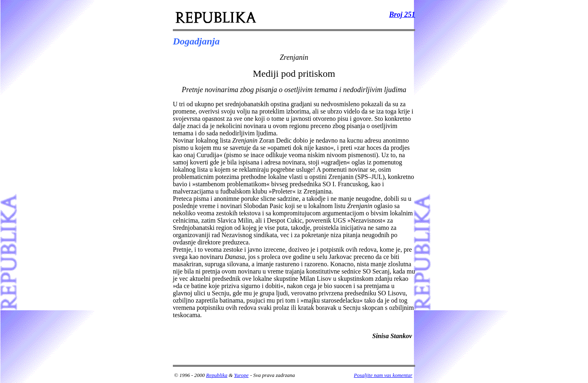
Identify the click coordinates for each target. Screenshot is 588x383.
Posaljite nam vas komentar (383, 375)
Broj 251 (402, 15)
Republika (217, 375)
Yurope (241, 375)
